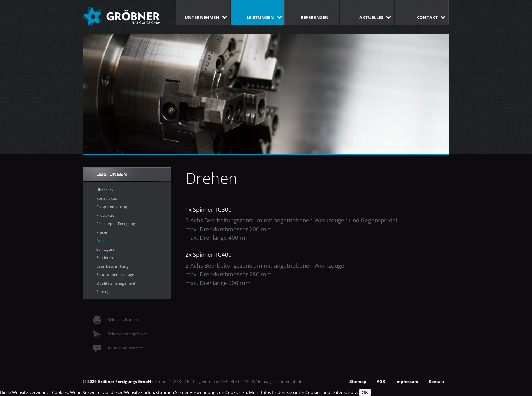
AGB (381, 381)
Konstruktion (108, 198)
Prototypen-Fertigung (116, 224)
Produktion (107, 215)
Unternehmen (202, 17)
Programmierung (112, 207)
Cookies (313, 392)
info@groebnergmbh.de (280, 381)
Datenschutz (344, 392)
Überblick (105, 190)
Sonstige (104, 292)
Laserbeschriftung (112, 266)
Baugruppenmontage (115, 275)
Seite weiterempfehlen (120, 334)
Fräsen (102, 232)
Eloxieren (105, 258)
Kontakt (427, 17)
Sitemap (358, 381)
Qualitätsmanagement (116, 283)
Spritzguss (105, 249)
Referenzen (315, 17)
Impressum (407, 381)
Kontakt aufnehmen (118, 348)
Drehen (103, 241)
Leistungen (260, 17)
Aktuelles (371, 17)
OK (365, 392)
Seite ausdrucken (116, 319)
